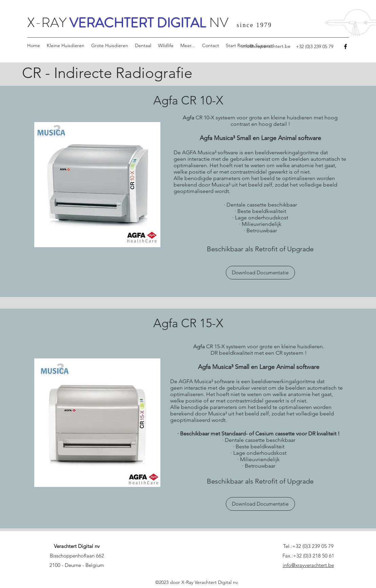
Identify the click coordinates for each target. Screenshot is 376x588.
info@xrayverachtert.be (266, 46)
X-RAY (48, 23)
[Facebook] (345, 46)
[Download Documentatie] (260, 273)
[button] (66, 46)
